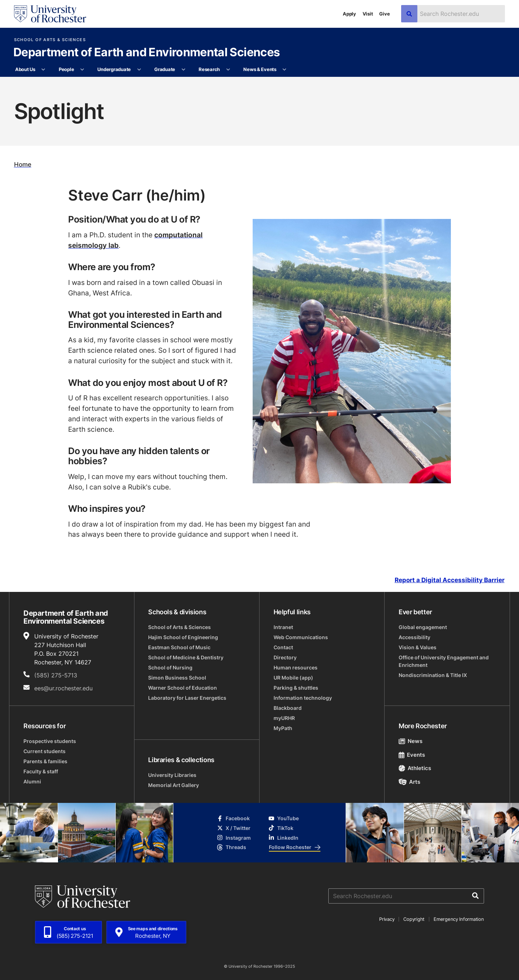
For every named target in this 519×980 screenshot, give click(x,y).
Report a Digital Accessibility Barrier (450, 580)
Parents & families (45, 761)
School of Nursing (170, 667)
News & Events (260, 69)
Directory (285, 657)
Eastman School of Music (179, 647)
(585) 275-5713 (56, 675)
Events (412, 755)
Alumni (32, 781)
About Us (25, 69)
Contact (283, 647)
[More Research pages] (228, 70)
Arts (410, 782)
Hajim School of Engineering (183, 637)
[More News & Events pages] (285, 70)
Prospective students (50, 741)
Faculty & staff (41, 771)
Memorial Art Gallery (174, 785)
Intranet (283, 627)
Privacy (387, 919)
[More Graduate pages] (183, 70)
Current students (45, 751)
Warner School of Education (183, 688)
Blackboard (288, 708)
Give (384, 14)
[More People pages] (82, 70)
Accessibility (414, 637)
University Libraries (172, 775)
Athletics (415, 768)
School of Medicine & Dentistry (186, 657)
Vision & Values (418, 647)
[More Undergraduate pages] (139, 70)
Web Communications (301, 637)
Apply (349, 14)
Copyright (414, 919)
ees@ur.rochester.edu (63, 688)
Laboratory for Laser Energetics (187, 698)
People (66, 69)
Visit (368, 14)
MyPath (283, 728)
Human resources (296, 667)
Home (23, 164)
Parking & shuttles (296, 688)
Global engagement (423, 627)
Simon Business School (177, 678)
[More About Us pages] (43, 70)
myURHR (284, 718)
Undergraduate (114, 69)
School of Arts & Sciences (50, 40)
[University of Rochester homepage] (50, 14)
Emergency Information (459, 919)
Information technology (303, 698)
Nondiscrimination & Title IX (433, 675)
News (411, 741)
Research (209, 69)
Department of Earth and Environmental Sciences (147, 53)
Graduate (165, 69)
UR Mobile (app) (293, 678)
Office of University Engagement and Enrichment (444, 661)
